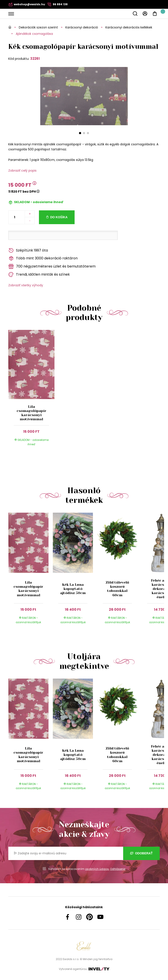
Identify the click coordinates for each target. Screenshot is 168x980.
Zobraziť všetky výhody (26, 285)
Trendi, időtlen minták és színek (39, 275)
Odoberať (141, 853)
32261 (35, 59)
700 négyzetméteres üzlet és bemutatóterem (52, 267)
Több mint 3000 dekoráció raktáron (43, 258)
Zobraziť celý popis (22, 171)
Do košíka (59, 217)
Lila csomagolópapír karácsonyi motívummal (31, 413)
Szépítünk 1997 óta (28, 251)
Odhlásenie (118, 869)
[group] (31, 573)
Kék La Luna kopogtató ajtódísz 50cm (73, 589)
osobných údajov (97, 869)
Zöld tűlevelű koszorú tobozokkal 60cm (117, 589)
